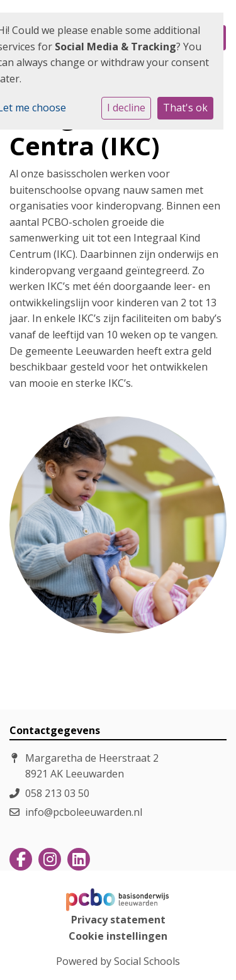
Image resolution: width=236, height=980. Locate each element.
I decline (126, 108)
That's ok (185, 108)
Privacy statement (118, 920)
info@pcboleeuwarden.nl (84, 812)
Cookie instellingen (118, 936)
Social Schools (147, 961)
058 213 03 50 (57, 793)
